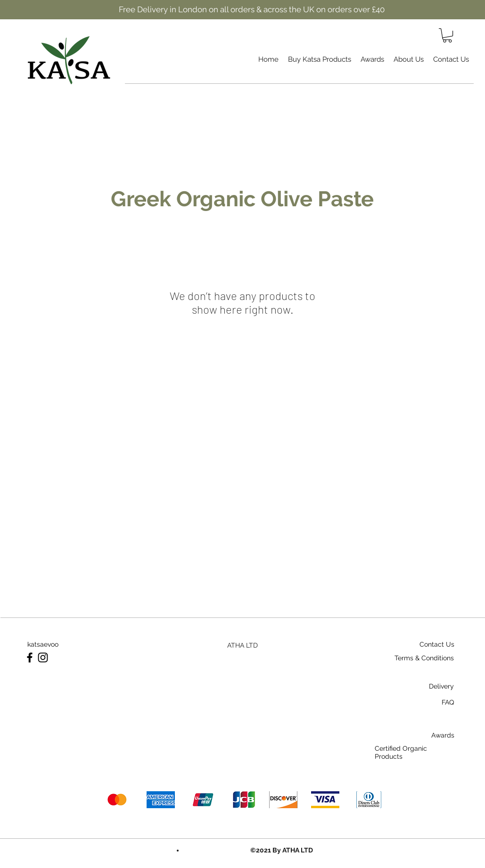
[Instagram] (43, 657)
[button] (447, 35)
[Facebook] (30, 657)
